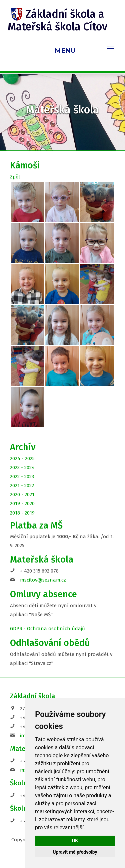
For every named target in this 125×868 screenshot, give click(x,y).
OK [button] (75, 841)
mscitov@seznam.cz (43, 580)
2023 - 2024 (22, 468)
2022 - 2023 (22, 477)
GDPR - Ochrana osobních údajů (47, 629)
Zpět (15, 177)
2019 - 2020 (22, 504)
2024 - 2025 (22, 459)
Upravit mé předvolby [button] (75, 852)
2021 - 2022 (22, 486)
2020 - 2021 (22, 495)
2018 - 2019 (22, 513)
